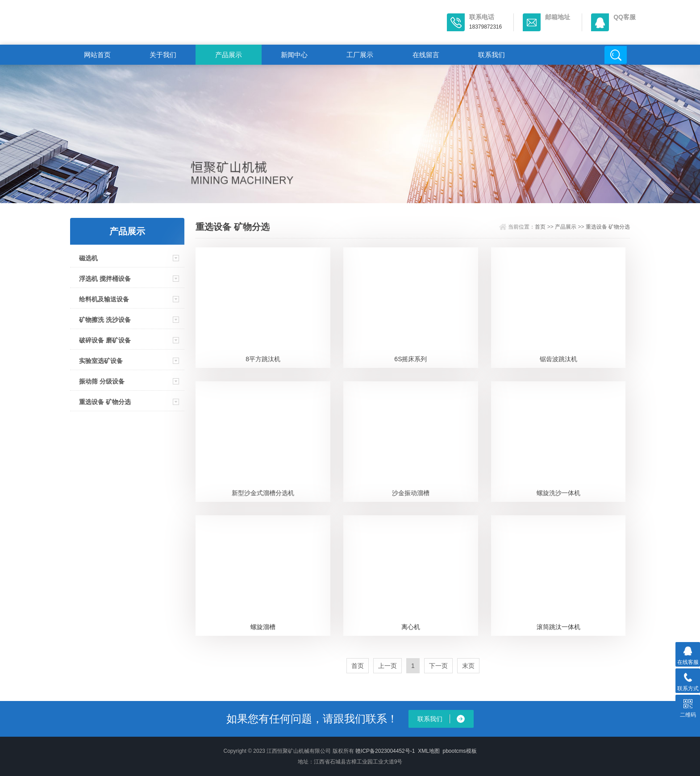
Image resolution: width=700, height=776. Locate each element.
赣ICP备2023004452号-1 (385, 751)
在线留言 (426, 55)
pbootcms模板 (460, 751)
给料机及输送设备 (104, 299)
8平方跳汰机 (263, 359)
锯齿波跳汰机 (558, 359)
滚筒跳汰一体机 (558, 627)
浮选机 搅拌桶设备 (105, 279)
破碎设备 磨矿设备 (105, 340)
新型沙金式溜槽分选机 (263, 493)
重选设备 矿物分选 (105, 402)
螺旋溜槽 (263, 627)
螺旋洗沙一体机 (558, 493)
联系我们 (492, 55)
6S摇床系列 (410, 359)
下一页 (438, 666)
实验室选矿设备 (101, 361)
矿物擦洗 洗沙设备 (105, 320)
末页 (468, 666)
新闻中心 (294, 55)
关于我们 (163, 55)
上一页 (387, 666)
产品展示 (229, 55)
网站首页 (97, 55)
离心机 (411, 627)
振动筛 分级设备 (102, 381)
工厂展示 (360, 55)
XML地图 (429, 751)
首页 (540, 227)
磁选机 (88, 258)
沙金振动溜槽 (411, 493)
